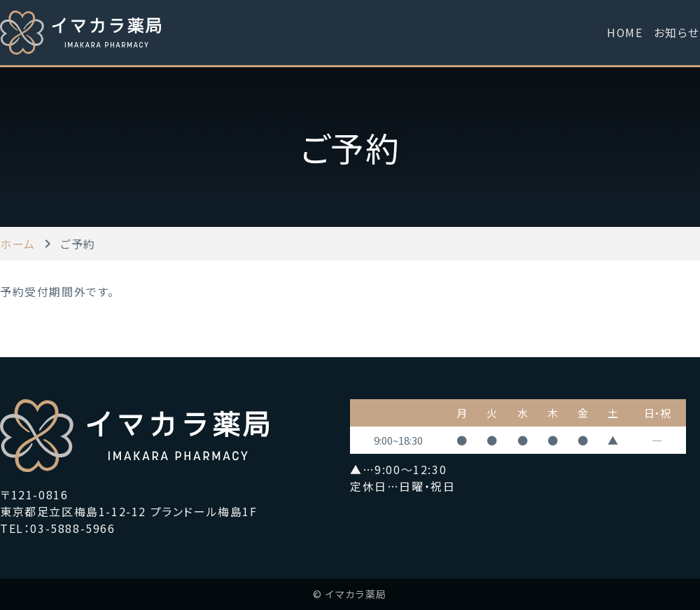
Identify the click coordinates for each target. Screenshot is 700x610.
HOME (624, 32)
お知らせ (677, 32)
